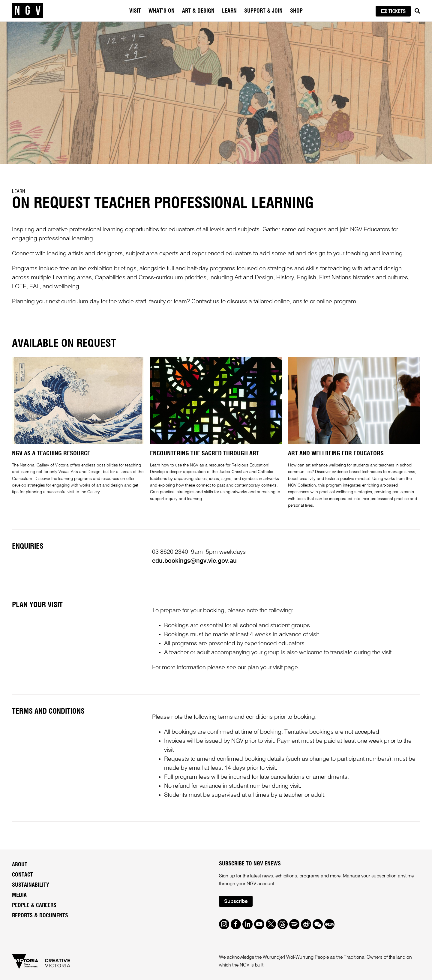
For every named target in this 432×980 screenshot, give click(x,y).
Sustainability (31, 885)
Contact (22, 875)
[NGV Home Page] (28, 10)
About (20, 865)
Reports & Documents (40, 916)
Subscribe (236, 902)
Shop (296, 11)
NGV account (260, 884)
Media (19, 895)
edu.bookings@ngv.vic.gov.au (194, 561)
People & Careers (34, 906)
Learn (18, 191)
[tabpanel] (216, 93)
